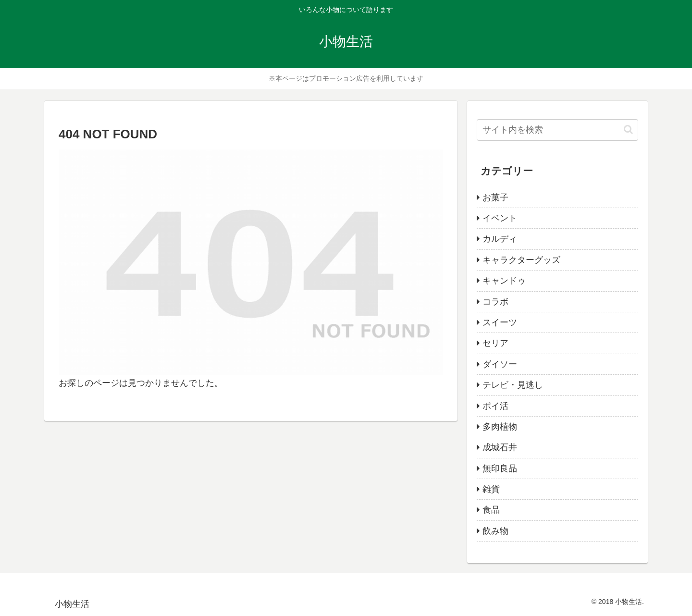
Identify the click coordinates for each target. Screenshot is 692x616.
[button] (628, 129)
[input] (557, 130)
